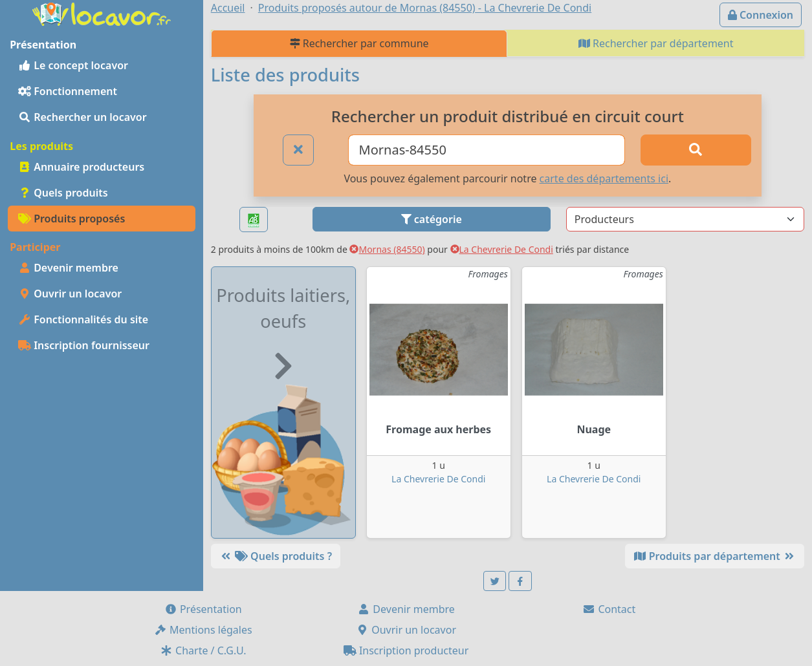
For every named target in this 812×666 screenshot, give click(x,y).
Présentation (203, 609)
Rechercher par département (656, 43)
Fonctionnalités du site (83, 319)
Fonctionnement (68, 91)
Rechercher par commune (359, 43)
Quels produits (63, 193)
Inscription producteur (406, 650)
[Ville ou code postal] (487, 150)
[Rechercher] (696, 150)
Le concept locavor (73, 65)
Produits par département (715, 556)
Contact (609, 609)
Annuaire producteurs (81, 167)
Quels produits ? (276, 556)
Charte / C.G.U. (203, 650)
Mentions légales (203, 630)
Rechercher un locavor (82, 117)
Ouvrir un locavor (70, 294)
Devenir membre (68, 268)
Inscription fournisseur (84, 345)
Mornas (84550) (387, 249)
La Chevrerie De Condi (502, 249)
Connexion (761, 15)
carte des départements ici (604, 178)
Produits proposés (71, 219)
